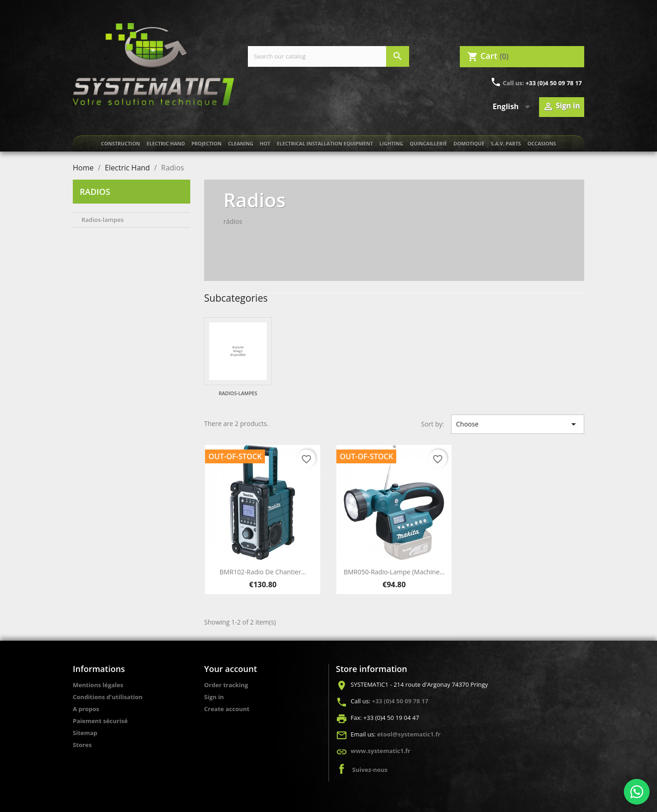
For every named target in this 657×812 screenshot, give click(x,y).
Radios (95, 192)
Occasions (542, 144)
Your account (231, 669)
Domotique (469, 144)
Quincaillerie (428, 144)
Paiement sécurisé (100, 721)
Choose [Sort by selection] (518, 424)
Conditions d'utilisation (108, 697)
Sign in (214, 697)
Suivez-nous (370, 770)
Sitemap (85, 733)
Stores (82, 745)
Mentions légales (98, 685)
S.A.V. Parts (506, 144)
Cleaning (241, 144)
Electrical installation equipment (325, 144)
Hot (265, 144)
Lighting (392, 144)
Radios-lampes (103, 220)
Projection (206, 144)
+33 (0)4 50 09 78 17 (554, 83)
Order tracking (226, 685)
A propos (86, 709)
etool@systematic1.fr (409, 734)
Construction (120, 144)
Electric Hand (166, 144)
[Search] (328, 56)
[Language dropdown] (513, 107)
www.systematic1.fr (381, 751)
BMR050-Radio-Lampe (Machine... (394, 572)
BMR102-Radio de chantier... (263, 572)
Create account (227, 709)
